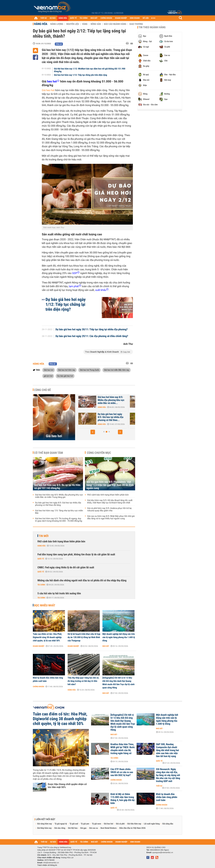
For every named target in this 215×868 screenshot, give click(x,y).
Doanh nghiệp (39, 646)
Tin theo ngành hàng (152, 27)
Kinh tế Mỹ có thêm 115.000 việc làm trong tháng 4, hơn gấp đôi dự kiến (123, 799)
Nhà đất (106, 646)
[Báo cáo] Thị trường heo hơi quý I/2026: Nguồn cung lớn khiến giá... (100, 417)
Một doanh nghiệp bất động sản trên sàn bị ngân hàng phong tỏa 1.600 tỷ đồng (119, 637)
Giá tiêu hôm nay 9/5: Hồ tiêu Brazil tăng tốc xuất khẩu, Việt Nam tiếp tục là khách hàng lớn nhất (110, 502)
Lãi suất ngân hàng (152, 824)
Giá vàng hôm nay (45, 824)
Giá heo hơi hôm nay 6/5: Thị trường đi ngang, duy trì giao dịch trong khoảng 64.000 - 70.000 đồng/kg (59, 520)
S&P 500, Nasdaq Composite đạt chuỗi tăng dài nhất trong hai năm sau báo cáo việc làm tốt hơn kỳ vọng (167, 750)
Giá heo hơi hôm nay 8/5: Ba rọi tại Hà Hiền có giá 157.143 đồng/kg (57, 487)
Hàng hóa (41, 24)
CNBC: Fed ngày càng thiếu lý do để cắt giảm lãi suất (66, 567)
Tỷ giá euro (96, 824)
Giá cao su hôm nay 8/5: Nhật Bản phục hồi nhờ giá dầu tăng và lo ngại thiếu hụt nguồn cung (111, 517)
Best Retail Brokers (109, 828)
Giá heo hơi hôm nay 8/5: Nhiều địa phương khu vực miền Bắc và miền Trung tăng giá (59, 496)
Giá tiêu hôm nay (134, 824)
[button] (93, 432)
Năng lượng (57, 24)
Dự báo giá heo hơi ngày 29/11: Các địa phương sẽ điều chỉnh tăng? (92, 336)
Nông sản (96, 24)
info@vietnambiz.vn (51, 863)
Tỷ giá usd (74, 824)
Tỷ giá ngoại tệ (61, 824)
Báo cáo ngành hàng (115, 24)
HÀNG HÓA (63, 18)
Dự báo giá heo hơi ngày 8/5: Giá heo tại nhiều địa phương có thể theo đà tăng (58, 504)
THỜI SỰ (44, 18)
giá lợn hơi (48, 376)
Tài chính (41, 585)
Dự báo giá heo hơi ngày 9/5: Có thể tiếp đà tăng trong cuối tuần (98, 400)
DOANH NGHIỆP (121, 18)
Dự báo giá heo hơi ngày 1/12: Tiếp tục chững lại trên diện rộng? (66, 304)
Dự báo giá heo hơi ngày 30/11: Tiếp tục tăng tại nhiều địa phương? (92, 330)
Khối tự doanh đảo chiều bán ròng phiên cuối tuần (48, 679)
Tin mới (44, 536)
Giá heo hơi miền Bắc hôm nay (117, 370)
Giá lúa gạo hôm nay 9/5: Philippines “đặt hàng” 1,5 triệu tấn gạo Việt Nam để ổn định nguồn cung (110, 485)
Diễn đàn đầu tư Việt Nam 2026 (132, 828)
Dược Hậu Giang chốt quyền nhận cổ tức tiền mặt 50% (67, 786)
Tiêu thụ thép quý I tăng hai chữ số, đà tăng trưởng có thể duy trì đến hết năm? (83, 681)
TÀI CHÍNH (84, 18)
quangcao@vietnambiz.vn (163, 852)
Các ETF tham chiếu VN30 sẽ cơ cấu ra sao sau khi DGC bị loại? (122, 772)
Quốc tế (41, 559)
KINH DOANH (135, 18)
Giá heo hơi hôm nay (67, 370)
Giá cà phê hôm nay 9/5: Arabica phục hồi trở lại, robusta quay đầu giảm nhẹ (110, 509)
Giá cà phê (120, 824)
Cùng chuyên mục (99, 453)
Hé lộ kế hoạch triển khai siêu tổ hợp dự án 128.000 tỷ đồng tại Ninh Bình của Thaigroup (84, 637)
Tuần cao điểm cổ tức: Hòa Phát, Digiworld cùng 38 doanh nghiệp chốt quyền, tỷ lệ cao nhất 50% (47, 637)
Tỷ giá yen (85, 824)
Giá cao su (94, 828)
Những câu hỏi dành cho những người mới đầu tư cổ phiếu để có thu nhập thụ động (82, 580)
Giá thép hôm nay (44, 828)
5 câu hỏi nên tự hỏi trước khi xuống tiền (59, 593)
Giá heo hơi (48, 90)
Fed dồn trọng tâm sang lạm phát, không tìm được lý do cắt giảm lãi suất (76, 555)
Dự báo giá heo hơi (65, 376)
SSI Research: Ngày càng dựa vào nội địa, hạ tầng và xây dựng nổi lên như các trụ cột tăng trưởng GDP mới (168, 775)
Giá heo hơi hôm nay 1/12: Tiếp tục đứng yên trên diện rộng (81, 75)
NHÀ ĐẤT (94, 18)
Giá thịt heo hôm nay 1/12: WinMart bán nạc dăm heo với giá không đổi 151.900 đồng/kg (90, 70)
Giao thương (136, 24)
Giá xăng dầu (168, 824)
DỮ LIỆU (146, 18)
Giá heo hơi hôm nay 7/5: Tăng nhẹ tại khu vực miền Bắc (59, 512)
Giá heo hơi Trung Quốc (89, 370)
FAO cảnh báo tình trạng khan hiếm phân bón (108, 495)
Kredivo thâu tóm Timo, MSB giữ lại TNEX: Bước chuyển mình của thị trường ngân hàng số (123, 749)
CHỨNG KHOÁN (106, 18)
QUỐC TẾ (73, 18)
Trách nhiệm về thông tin (47, 865)
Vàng (85, 24)
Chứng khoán (38, 687)
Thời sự (159, 786)
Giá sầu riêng (60, 828)
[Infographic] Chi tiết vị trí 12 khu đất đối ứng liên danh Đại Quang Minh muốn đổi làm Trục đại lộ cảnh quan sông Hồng (118, 683)
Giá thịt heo (73, 828)
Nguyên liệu (73, 24)
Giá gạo (83, 828)
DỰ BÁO (53, 18)
